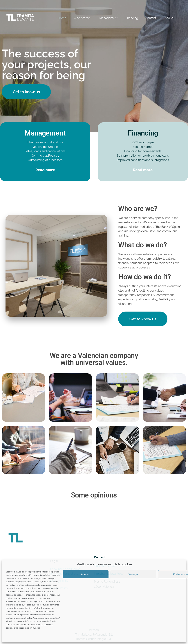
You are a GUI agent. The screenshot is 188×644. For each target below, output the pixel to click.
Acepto (86, 574)
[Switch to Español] (165, 18)
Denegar (133, 574)
